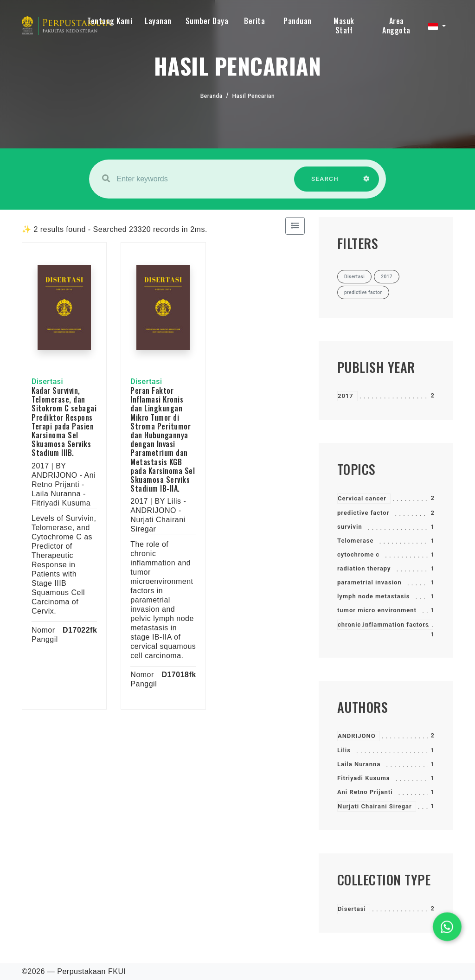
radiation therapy (364, 568)
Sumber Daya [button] (207, 21)
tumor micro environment (377, 610)
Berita (254, 21)
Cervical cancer (362, 498)
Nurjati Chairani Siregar (375, 806)
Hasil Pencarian (254, 96)
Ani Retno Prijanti (365, 792)
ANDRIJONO (357, 736)
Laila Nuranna (359, 764)
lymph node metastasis (374, 596)
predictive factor (363, 513)
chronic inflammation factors (383, 625)
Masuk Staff (344, 26)
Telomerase (356, 541)
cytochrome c (358, 554)
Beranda (212, 96)
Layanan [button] (158, 21)
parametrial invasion (369, 582)
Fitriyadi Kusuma (364, 778)
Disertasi (352, 909)
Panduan (298, 21)
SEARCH (325, 183)
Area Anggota (396, 26)
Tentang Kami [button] (110, 21)
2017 (346, 396)
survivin (350, 527)
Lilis (344, 750)
